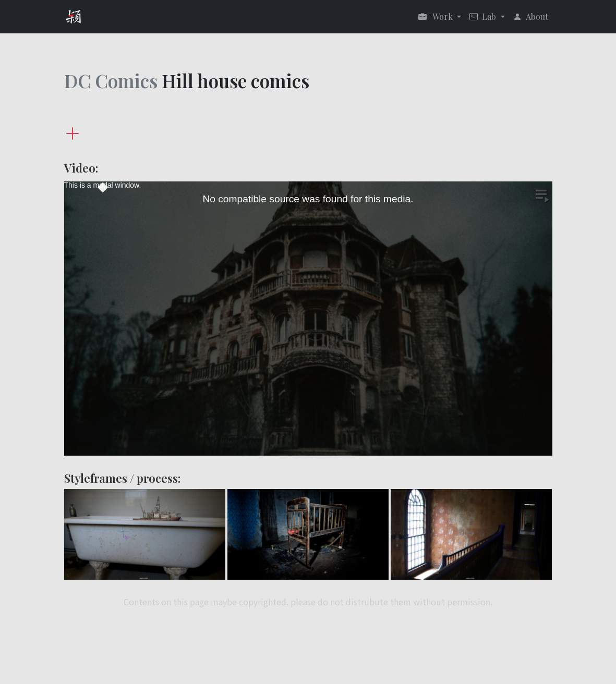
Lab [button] (484, 16)
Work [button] (437, 16)
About (531, 16)
